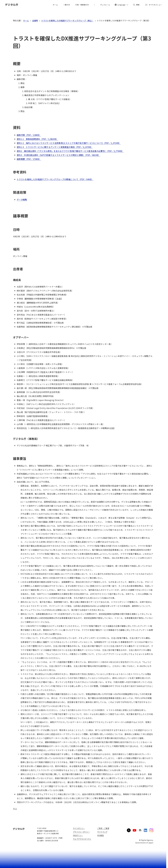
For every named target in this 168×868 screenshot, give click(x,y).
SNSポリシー (78, 835)
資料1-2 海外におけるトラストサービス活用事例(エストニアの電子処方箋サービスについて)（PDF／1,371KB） (69, 143)
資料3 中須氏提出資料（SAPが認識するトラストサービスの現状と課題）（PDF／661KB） (58, 155)
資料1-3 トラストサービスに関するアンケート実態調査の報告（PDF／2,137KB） (55, 147)
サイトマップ (102, 832)
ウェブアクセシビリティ (82, 839)
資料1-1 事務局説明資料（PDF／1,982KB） (37, 139)
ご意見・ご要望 (103, 828)
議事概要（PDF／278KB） (29, 159)
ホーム (26, 21)
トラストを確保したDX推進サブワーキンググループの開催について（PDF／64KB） (55, 179)
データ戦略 (22, 200)
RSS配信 (101, 835)
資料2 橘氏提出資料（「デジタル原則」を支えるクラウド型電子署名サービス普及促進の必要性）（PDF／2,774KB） (70, 151)
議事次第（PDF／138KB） (29, 135)
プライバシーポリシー (81, 832)
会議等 (35, 21)
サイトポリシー (79, 828)
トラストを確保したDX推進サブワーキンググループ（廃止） (67, 21)
